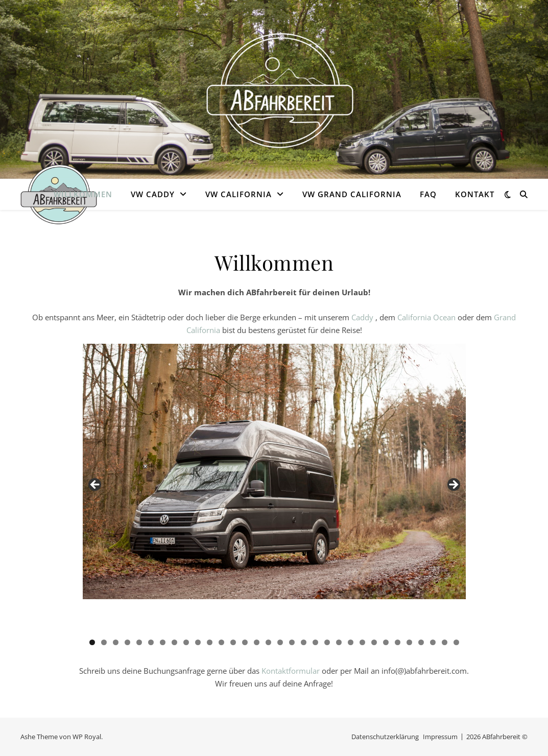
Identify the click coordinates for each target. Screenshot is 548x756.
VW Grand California (352, 194)
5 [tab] (139, 642)
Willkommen (83, 194)
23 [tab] (351, 642)
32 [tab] (456, 642)
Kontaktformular (291, 671)
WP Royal (87, 737)
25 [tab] (374, 642)
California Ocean (426, 317)
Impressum (440, 737)
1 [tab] (92, 642)
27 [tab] (398, 642)
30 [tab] (433, 642)
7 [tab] (163, 642)
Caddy (363, 317)
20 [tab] (315, 642)
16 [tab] (268, 642)
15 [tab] (257, 642)
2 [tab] (104, 642)
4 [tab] (127, 642)
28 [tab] (409, 642)
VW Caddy (153, 194)
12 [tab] (221, 642)
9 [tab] (186, 642)
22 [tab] (339, 642)
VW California (239, 194)
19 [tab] (304, 642)
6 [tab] (151, 642)
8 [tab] (174, 642)
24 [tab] (362, 642)
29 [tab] (421, 642)
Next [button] (453, 485)
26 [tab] (386, 642)
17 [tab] (280, 642)
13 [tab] (233, 642)
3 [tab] (116, 642)
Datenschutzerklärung (385, 737)
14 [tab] (245, 642)
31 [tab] (445, 642)
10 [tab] (198, 642)
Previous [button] (96, 485)
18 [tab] (292, 642)
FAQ (428, 194)
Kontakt (475, 194)
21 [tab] (327, 642)
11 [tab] (210, 642)
